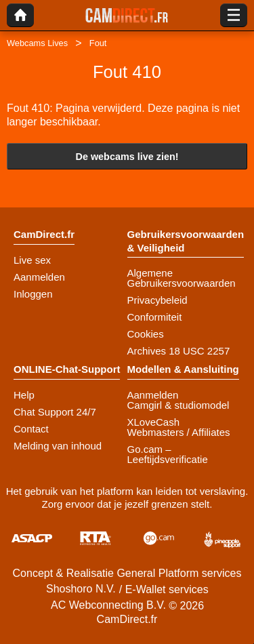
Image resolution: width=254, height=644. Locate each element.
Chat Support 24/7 (55, 412)
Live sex (32, 260)
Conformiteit (155, 317)
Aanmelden (39, 277)
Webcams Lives (37, 43)
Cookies (146, 334)
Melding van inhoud (58, 446)
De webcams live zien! (127, 157)
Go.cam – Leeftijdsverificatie (168, 454)
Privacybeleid (157, 300)
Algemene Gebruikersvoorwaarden (182, 278)
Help (24, 395)
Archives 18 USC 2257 (179, 351)
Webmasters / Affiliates (179, 432)
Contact (31, 429)
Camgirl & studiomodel (178, 405)
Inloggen (33, 294)
